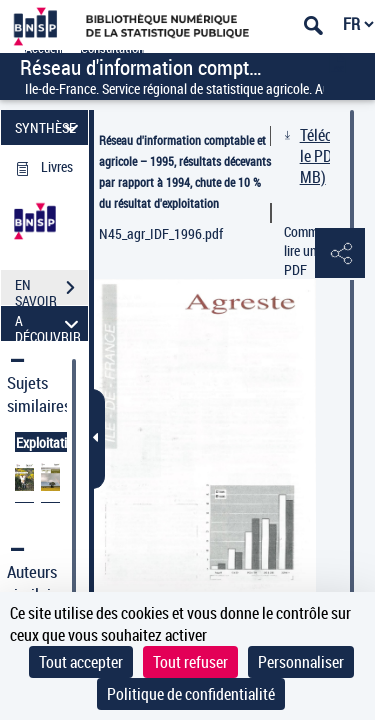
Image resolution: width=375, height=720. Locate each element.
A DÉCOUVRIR (49, 323)
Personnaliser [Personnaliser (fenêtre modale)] (301, 662)
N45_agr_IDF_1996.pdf (161, 233)
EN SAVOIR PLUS (51, 290)
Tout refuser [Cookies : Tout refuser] (190, 662)
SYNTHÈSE (49, 127)
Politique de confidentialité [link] (191, 694)
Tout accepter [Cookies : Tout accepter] (81, 662)
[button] (340, 254)
